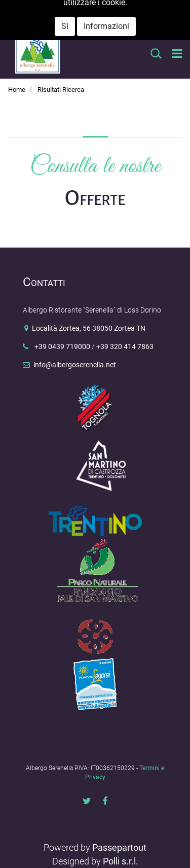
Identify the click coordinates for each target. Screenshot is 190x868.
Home (17, 90)
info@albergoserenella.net (89, 23)
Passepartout (119, 848)
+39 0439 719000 (61, 347)
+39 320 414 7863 (125, 347)
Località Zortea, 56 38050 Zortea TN (89, 328)
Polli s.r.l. (121, 861)
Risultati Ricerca (61, 90)
